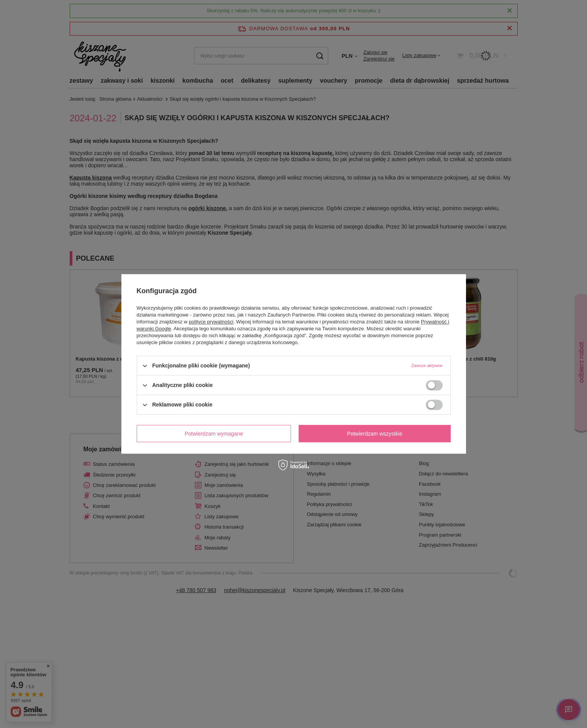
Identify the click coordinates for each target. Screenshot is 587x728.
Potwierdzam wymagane (214, 434)
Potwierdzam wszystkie (375, 434)
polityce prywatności (211, 322)
